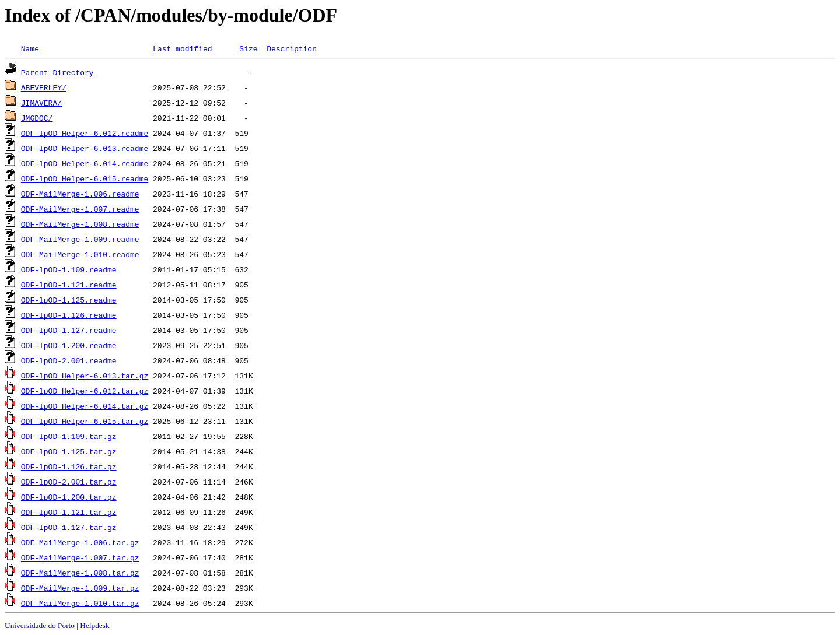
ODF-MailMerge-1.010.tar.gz (80, 603)
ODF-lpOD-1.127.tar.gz (69, 527)
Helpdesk (94, 625)
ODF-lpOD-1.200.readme (69, 345)
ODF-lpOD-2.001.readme (69, 360)
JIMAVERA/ (41, 103)
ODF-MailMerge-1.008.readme (80, 224)
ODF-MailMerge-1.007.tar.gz (80, 557)
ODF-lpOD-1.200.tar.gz (69, 497)
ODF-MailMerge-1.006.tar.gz (80, 542)
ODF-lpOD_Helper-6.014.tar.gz (85, 406)
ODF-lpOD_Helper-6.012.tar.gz (85, 391)
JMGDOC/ (37, 118)
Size (248, 48)
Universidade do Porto (40, 625)
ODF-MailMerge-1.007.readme (80, 209)
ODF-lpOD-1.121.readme (69, 285)
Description (292, 48)
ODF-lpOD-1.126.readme (69, 315)
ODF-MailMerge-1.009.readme (80, 239)
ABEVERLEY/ (44, 87)
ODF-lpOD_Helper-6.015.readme (85, 178)
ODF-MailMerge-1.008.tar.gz (80, 573)
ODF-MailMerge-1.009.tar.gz (80, 588)
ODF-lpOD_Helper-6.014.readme (85, 163)
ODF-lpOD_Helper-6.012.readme (85, 133)
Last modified (182, 48)
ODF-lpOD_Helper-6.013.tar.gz (85, 376)
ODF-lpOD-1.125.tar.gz (69, 451)
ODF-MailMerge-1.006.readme (80, 194)
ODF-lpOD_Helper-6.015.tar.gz (85, 421)
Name (30, 48)
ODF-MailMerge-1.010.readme (80, 254)
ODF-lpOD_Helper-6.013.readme (85, 148)
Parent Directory (57, 72)
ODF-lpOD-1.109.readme (69, 269)
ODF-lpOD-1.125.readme (69, 300)
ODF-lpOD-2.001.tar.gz (69, 482)
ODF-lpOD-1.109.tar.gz (69, 436)
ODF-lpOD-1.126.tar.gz (69, 466)
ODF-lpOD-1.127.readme (69, 330)
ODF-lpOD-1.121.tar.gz (69, 512)
